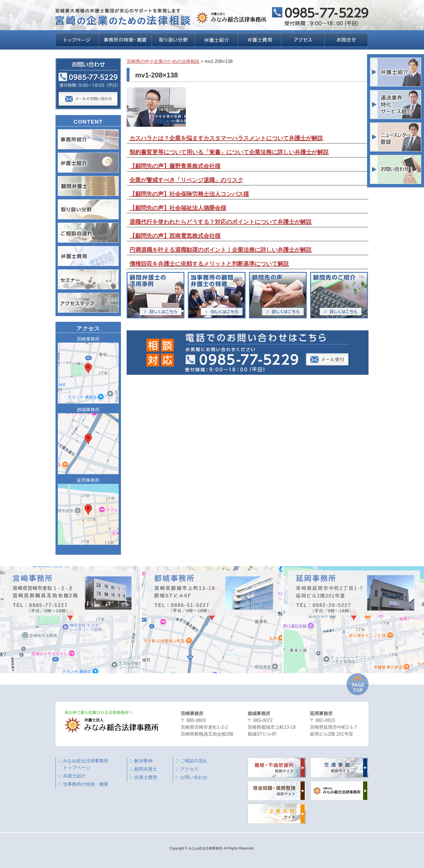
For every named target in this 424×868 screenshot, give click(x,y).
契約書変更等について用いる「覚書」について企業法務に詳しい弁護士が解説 (229, 152)
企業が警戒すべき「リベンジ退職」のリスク (186, 180)
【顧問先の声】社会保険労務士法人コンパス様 (189, 194)
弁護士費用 (146, 777)
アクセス (189, 769)
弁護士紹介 (74, 776)
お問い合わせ (194, 777)
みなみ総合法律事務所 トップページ (86, 764)
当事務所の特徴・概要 (86, 784)
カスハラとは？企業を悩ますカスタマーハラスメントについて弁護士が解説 (226, 138)
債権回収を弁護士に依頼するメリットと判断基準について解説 (209, 264)
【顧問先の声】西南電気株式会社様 (175, 236)
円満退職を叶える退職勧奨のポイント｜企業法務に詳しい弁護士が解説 (221, 250)
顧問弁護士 (146, 769)
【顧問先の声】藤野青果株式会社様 (175, 166)
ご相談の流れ (194, 761)
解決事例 (143, 761)
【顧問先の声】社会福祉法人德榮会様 (178, 208)
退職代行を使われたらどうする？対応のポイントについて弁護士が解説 (221, 222)
